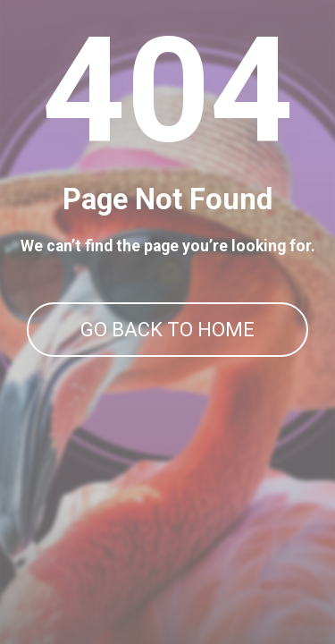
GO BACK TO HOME (167, 330)
